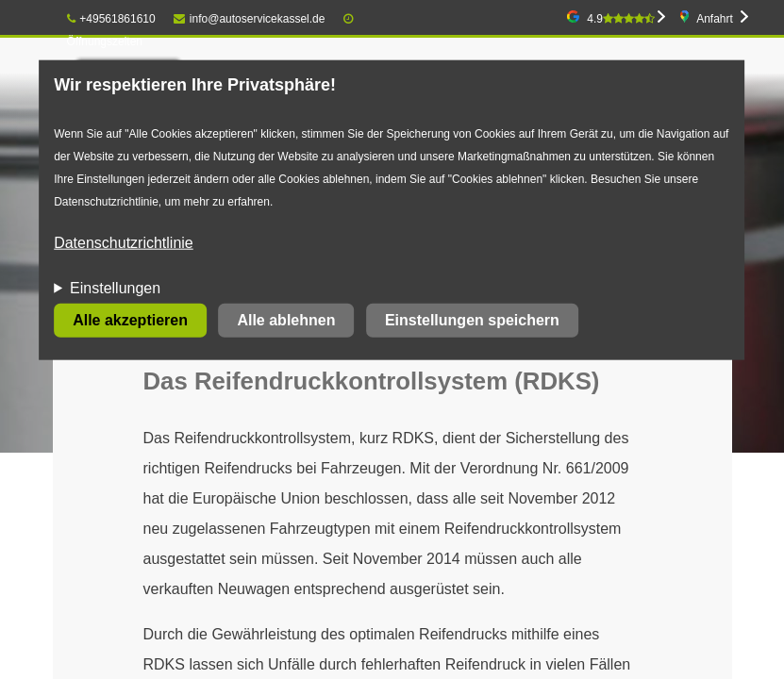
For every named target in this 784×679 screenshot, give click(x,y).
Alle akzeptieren (130, 320)
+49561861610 (111, 19)
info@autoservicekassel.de (249, 19)
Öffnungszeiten (105, 41)
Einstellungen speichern (472, 320)
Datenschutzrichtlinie (124, 243)
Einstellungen (115, 288)
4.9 (621, 19)
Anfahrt (715, 19)
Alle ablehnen (286, 320)
